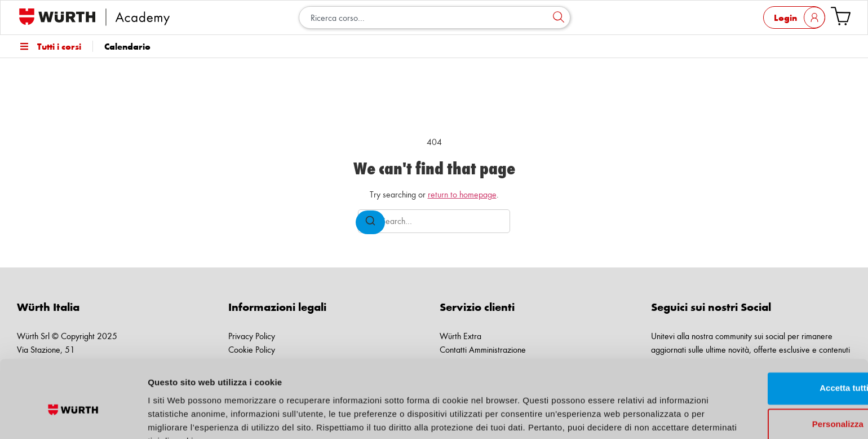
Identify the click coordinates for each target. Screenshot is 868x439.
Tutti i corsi (49, 46)
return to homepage (462, 194)
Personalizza (774, 369)
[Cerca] (559, 17)
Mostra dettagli (178, 417)
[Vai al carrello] (841, 16)
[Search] (370, 222)
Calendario (127, 46)
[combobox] (434, 17)
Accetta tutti (774, 333)
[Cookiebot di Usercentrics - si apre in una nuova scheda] (73, 417)
